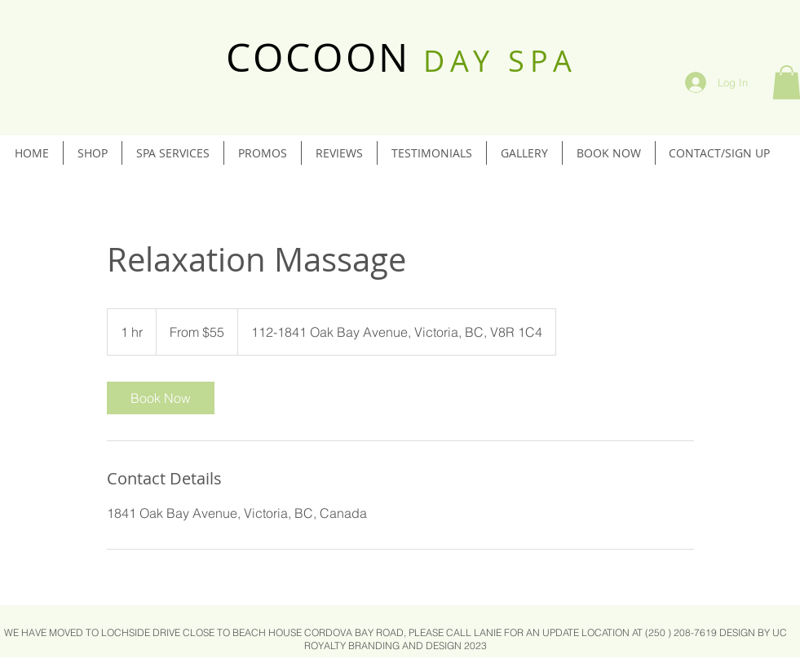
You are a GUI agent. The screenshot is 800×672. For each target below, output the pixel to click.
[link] (161, 398)
